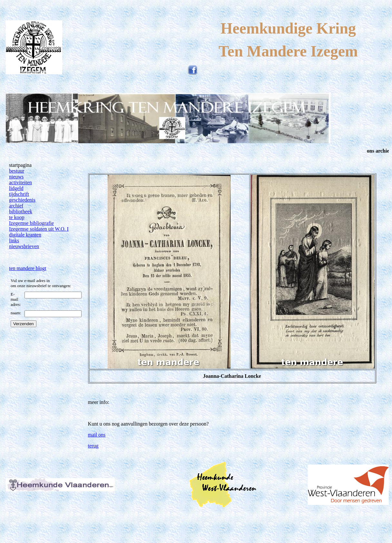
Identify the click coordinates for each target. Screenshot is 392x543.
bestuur (17, 171)
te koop (17, 217)
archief (16, 206)
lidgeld (16, 188)
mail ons (97, 435)
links (14, 241)
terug (93, 446)
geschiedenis (22, 200)
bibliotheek (21, 211)
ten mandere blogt (28, 268)
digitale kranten (25, 235)
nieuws (16, 177)
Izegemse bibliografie (31, 223)
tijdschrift (19, 194)
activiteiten (20, 182)
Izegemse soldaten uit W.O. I (39, 229)
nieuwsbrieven (24, 246)
